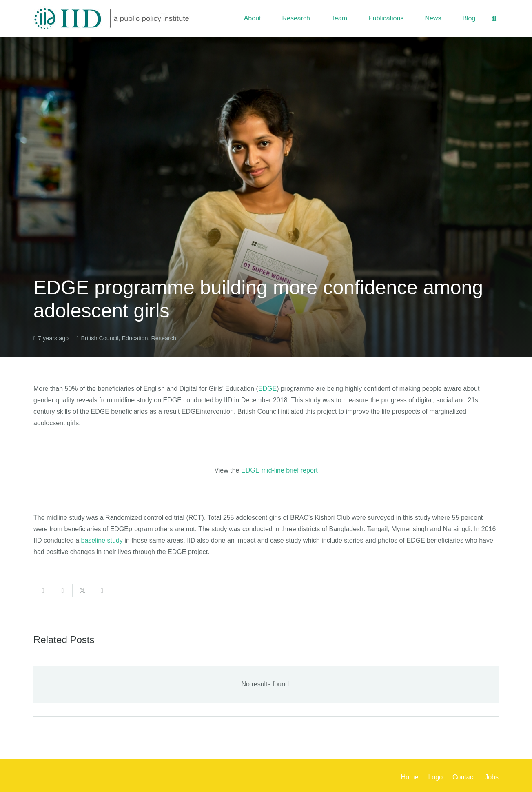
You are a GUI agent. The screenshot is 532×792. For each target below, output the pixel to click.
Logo (435, 777)
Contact (464, 777)
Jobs (492, 777)
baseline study (102, 540)
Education (135, 338)
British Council (100, 338)
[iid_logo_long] (112, 18)
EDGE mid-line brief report (279, 470)
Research (164, 338)
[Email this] (43, 591)
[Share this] (63, 591)
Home (410, 777)
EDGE (267, 389)
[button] (494, 18)
